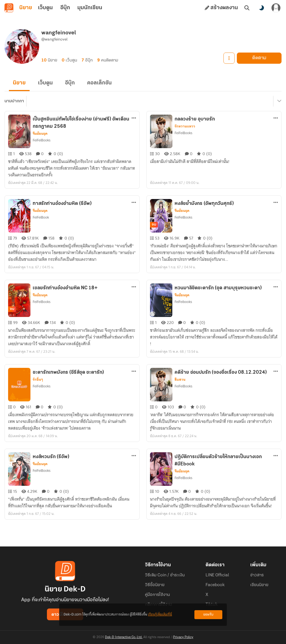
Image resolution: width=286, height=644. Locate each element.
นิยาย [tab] (26, 8)
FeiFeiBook (41, 217)
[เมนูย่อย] (278, 101)
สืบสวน (180, 380)
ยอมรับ (208, 615)
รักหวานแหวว (185, 126)
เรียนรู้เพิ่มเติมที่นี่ (160, 615)
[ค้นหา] (247, 8)
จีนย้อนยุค (40, 134)
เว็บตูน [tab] (45, 8)
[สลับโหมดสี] (261, 8)
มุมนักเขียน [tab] (90, 8)
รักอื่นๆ (38, 380)
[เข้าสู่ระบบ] (276, 8)
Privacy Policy (183, 637)
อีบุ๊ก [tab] (65, 8)
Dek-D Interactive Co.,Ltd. (124, 637)
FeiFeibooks (183, 302)
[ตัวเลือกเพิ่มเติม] (134, 118)
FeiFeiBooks (42, 140)
